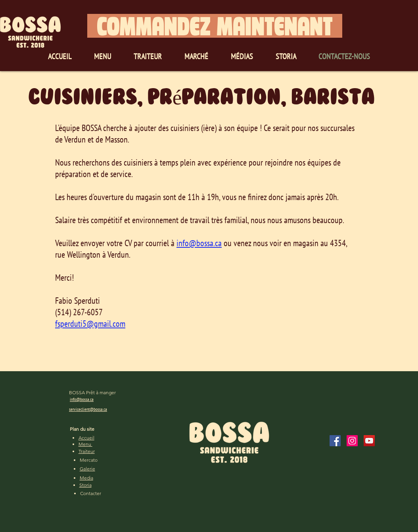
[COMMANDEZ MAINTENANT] (215, 26)
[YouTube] (369, 441)
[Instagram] (352, 441)
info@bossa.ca (199, 243)
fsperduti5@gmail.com (90, 324)
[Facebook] (335, 441)
